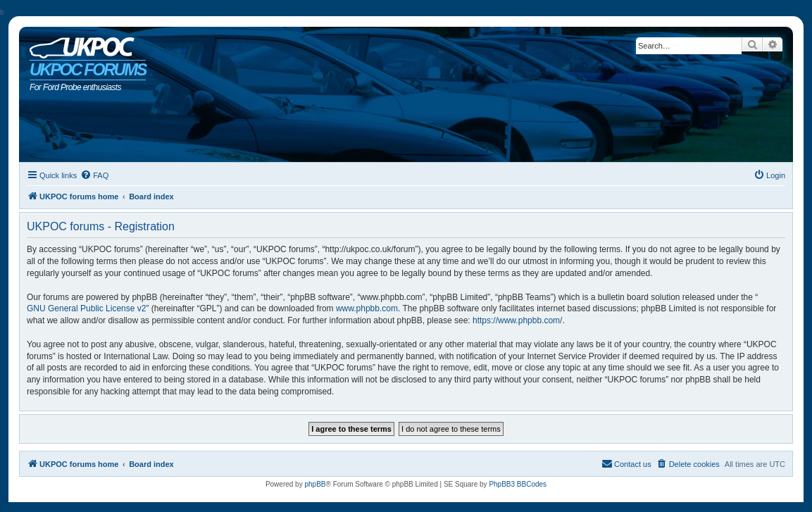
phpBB (315, 484)
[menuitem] (94, 175)
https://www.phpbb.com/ (517, 320)
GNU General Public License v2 (86, 308)
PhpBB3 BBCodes (518, 484)
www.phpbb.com (367, 308)
